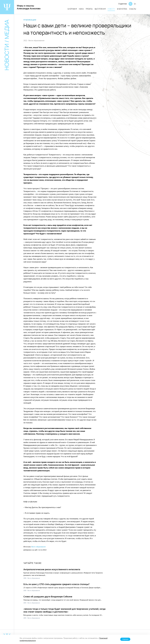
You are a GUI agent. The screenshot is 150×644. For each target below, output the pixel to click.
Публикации (30, 20)
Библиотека (122, 9)
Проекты (89, 9)
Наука (81, 9)
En (135, 4)
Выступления (100, 9)
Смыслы (133, 9)
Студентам (123, 4)
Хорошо (125, 639)
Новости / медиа (7, 45)
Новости (111, 9)
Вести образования (38, 547)
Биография (72, 9)
